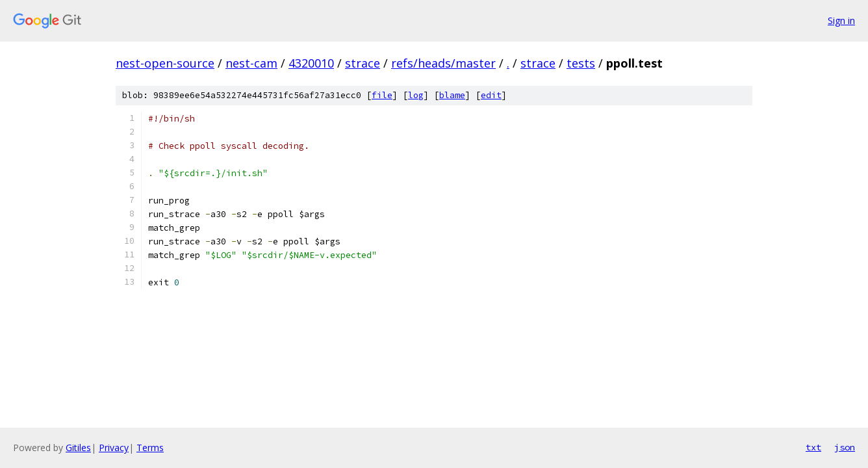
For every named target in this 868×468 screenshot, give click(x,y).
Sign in (841, 20)
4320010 (311, 63)
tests (581, 63)
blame (452, 95)
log (416, 95)
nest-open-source (165, 63)
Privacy (114, 448)
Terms (150, 448)
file (382, 95)
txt (813, 447)
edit (491, 95)
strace (363, 63)
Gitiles (78, 448)
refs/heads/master (443, 63)
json (845, 447)
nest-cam (251, 63)
